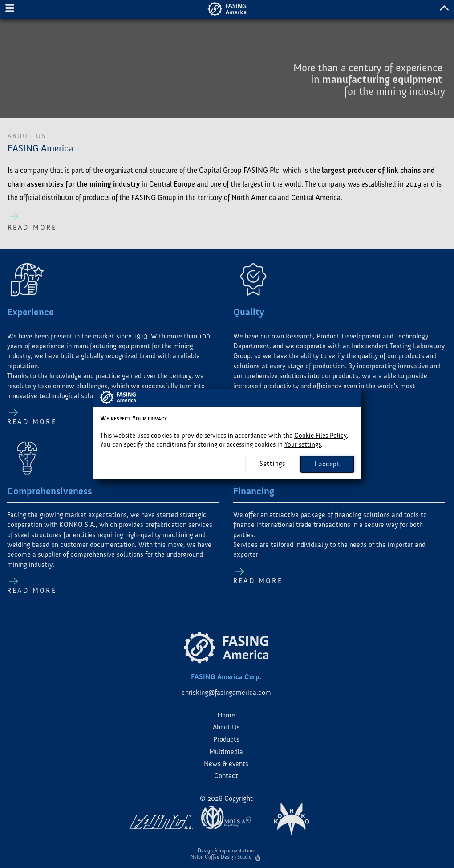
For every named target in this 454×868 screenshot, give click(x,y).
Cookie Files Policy (320, 436)
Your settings (303, 444)
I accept (327, 464)
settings (272, 464)
